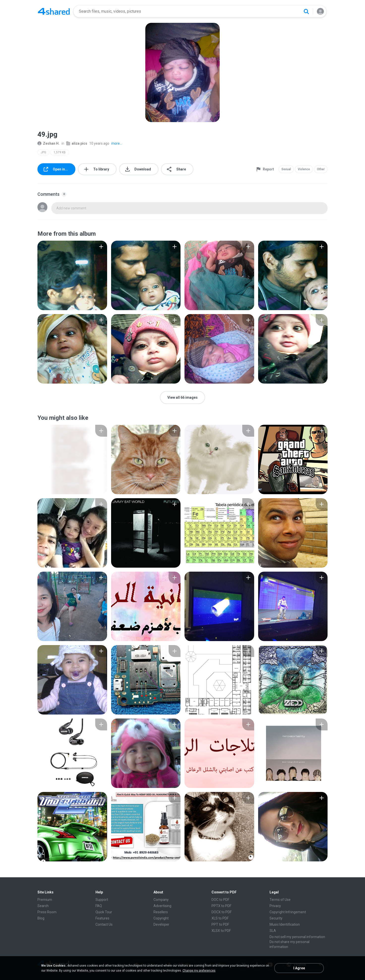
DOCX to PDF (222, 912)
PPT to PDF (220, 924)
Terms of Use (280, 900)
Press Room (47, 912)
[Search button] (306, 11)
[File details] (72, 275)
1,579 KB (60, 152)
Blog (41, 918)
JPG (43, 152)
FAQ (99, 906)
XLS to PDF (220, 918)
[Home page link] (54, 11)
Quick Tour (104, 912)
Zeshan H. (48, 143)
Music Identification (285, 924)
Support (102, 900)
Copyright (161, 918)
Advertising (162, 906)
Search (43, 906)
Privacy (275, 906)
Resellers (161, 912)
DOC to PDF (220, 900)
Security (276, 918)
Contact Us (104, 924)
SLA (273, 931)
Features (102, 918)
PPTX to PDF (221, 906)
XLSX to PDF (221, 931)
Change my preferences (199, 971)
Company (161, 900)
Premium (45, 900)
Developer (161, 924)
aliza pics (77, 143)
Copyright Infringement (288, 912)
